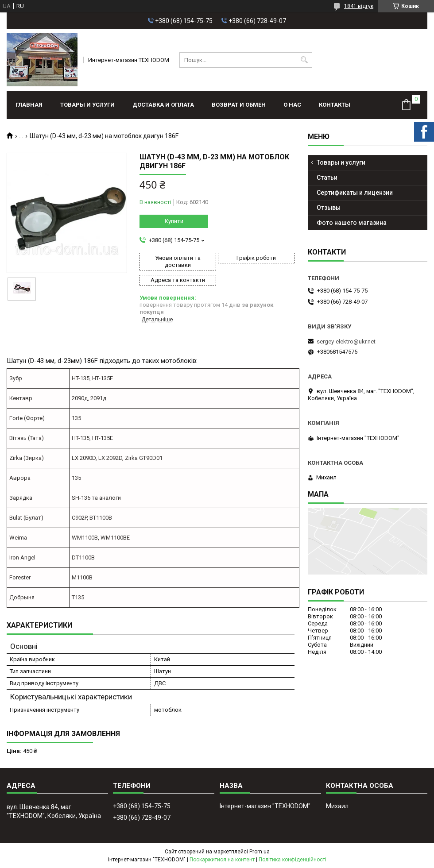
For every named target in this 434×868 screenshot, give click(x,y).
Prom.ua (260, 852)
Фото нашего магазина (352, 223)
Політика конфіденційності (293, 860)
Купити (174, 221)
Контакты (335, 105)
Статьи (327, 177)
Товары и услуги (87, 105)
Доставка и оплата (163, 105)
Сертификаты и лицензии (355, 193)
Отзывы (329, 208)
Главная (29, 105)
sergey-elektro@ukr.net (346, 341)
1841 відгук (359, 6)
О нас (292, 105)
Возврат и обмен (239, 105)
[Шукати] (304, 60)
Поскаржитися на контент (222, 860)
